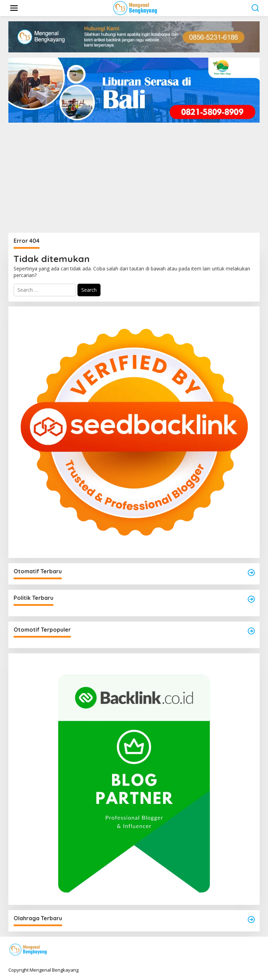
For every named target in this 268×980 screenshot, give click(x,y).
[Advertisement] (134, 180)
